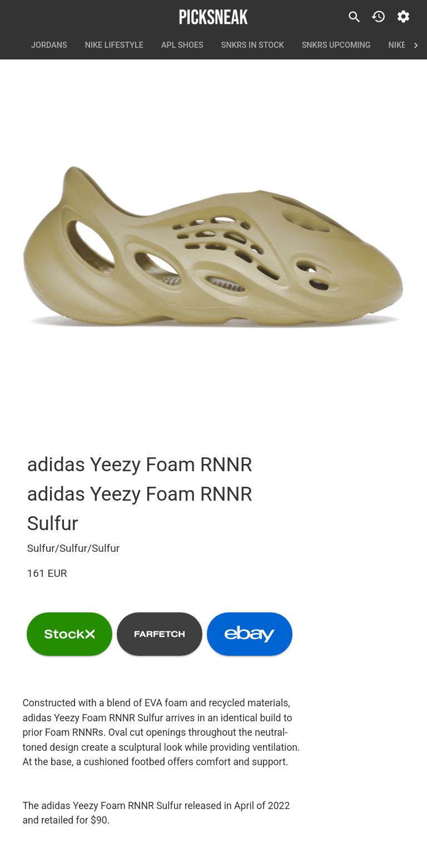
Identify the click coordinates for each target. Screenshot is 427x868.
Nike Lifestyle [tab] (114, 46)
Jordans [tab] (49, 46)
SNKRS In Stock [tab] (253, 46)
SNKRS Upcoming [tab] (336, 46)
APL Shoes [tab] (182, 46)
